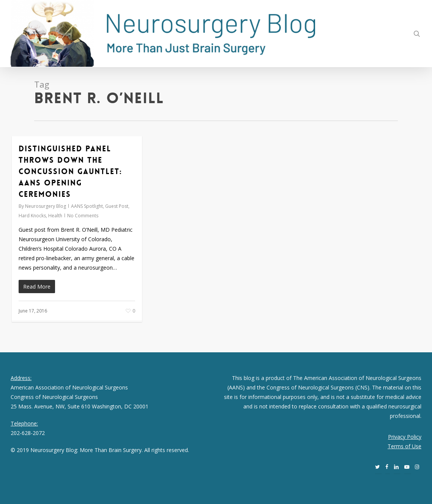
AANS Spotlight (87, 206)
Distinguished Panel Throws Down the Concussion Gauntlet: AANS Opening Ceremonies (70, 171)
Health (55, 216)
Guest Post (117, 206)
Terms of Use (404, 446)
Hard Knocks (32, 216)
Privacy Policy (405, 437)
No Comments (83, 216)
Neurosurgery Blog (46, 206)
